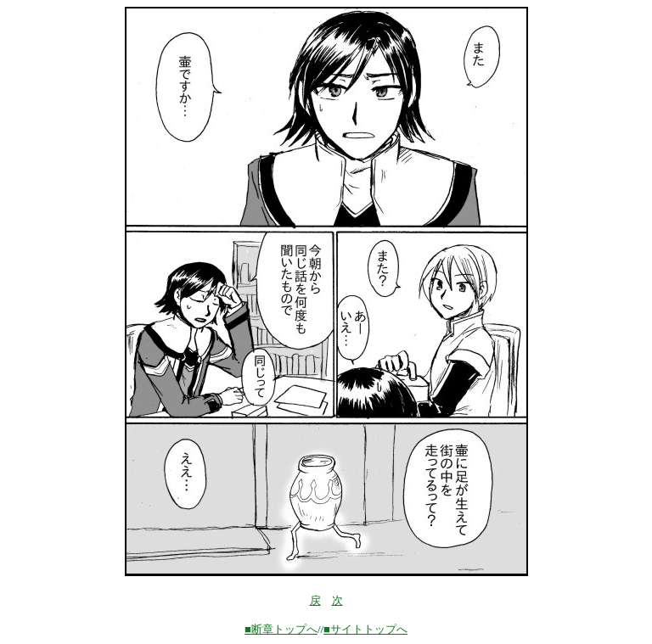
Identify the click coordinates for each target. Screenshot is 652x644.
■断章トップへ (281, 629)
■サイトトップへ (365, 629)
